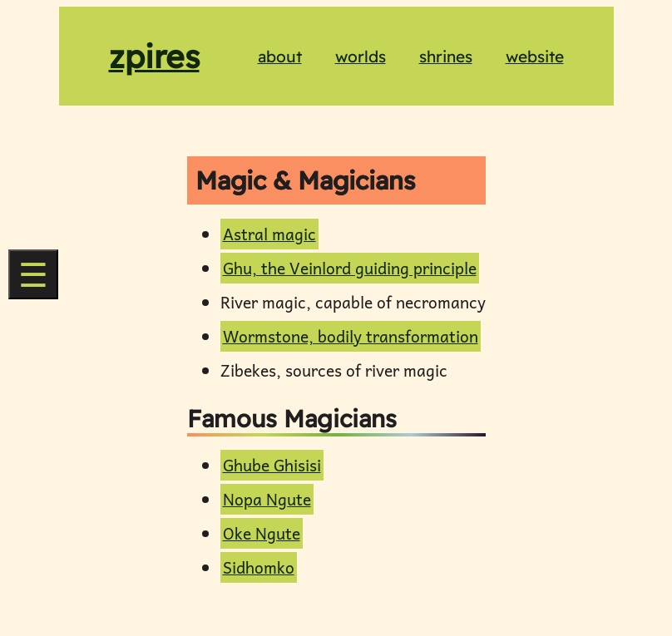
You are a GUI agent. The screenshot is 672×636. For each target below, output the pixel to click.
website (535, 57)
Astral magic (269, 234)
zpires (154, 57)
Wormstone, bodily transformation (351, 336)
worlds (361, 57)
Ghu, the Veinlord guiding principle (350, 268)
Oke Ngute (262, 533)
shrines (446, 57)
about (280, 57)
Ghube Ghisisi (272, 465)
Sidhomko (259, 567)
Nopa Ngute (267, 499)
